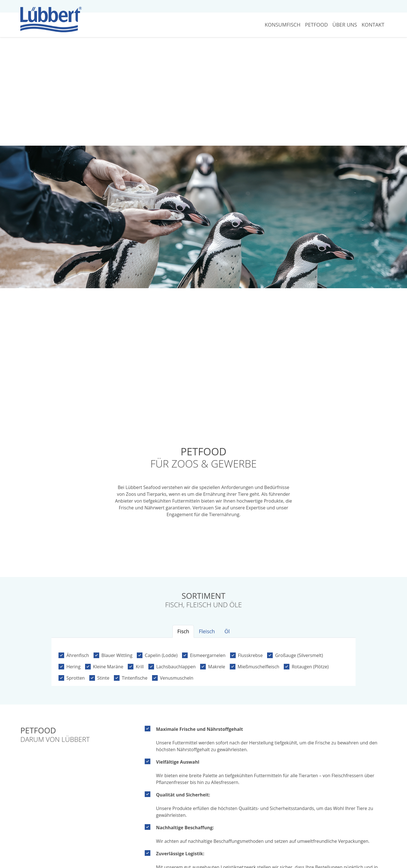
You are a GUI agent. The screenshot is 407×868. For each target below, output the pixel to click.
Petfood (316, 25)
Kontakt (373, 25)
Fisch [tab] (183, 631)
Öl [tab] (227, 631)
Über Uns (345, 25)
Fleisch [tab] (207, 631)
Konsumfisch (282, 25)
